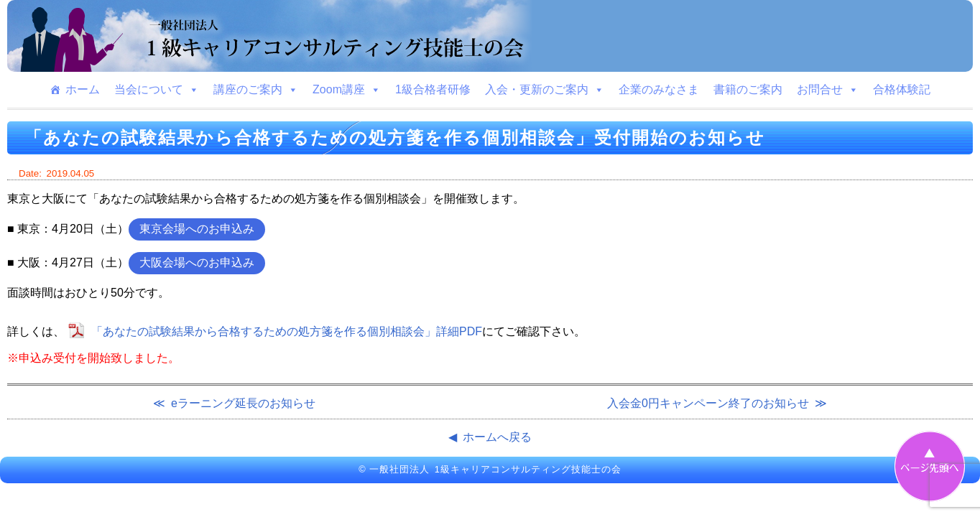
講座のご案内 (256, 90)
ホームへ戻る (497, 437)
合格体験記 (902, 89)
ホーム (83, 89)
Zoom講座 (347, 90)
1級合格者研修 (433, 89)
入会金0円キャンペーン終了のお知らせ (708, 403)
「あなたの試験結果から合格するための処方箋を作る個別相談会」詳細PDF (287, 331)
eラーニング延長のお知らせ (243, 403)
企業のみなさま (659, 89)
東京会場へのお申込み (197, 229)
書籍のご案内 (748, 89)
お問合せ (828, 90)
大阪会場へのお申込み (197, 262)
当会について (157, 90)
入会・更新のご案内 (545, 90)
